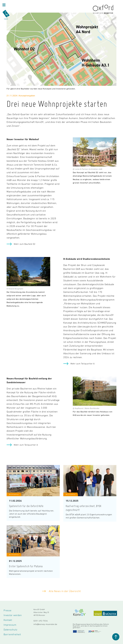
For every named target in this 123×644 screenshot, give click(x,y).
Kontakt (8, 620)
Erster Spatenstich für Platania (26, 566)
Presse (8, 610)
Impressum (10, 625)
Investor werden (13, 615)
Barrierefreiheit (12, 634)
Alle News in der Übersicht (64, 591)
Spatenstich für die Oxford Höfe (26, 506)
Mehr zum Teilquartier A (83, 364)
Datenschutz (10, 630)
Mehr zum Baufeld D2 (25, 244)
